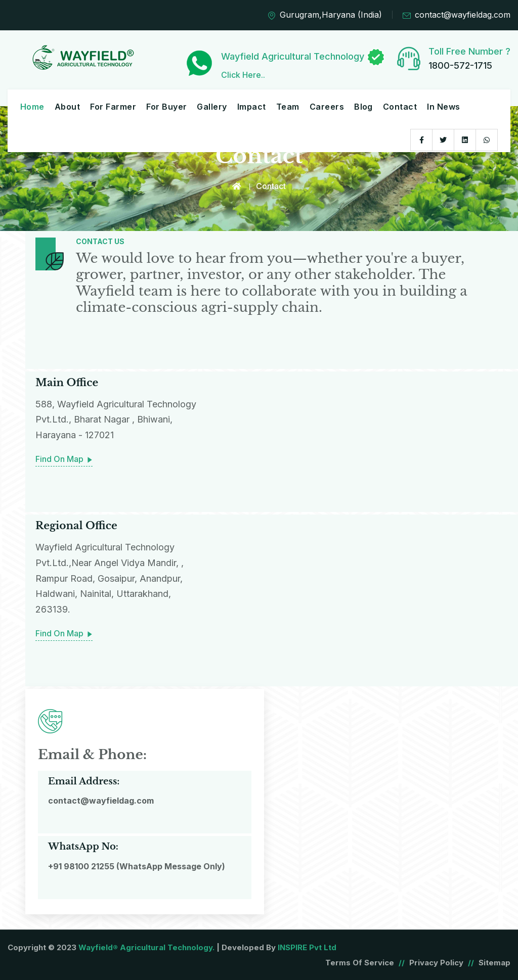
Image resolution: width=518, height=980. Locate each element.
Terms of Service (360, 962)
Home (32, 107)
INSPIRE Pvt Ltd (307, 947)
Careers (327, 107)
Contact (400, 107)
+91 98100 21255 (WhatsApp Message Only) (137, 866)
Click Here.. (243, 75)
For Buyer (166, 107)
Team (288, 107)
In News (443, 107)
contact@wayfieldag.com (457, 15)
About (67, 107)
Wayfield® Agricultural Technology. (146, 947)
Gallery (212, 107)
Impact (252, 107)
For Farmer (113, 107)
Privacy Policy (436, 962)
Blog (363, 107)
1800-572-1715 (460, 65)
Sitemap (494, 962)
